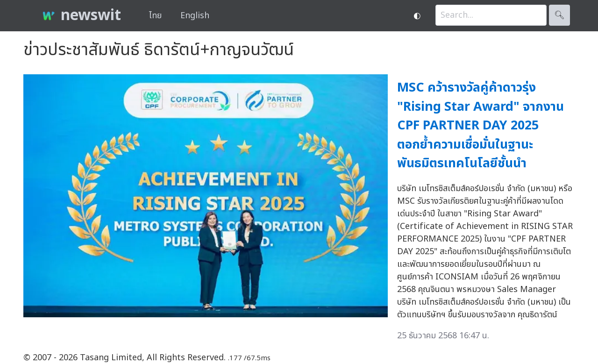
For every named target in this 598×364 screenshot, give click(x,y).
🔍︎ (559, 15)
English (195, 16)
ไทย (155, 16)
